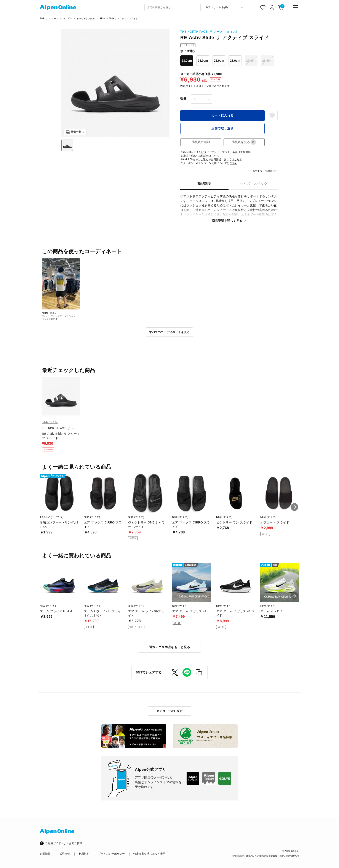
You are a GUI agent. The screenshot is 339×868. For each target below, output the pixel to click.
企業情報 (45, 854)
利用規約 (84, 854)
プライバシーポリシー (111, 854)
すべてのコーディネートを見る (169, 332)
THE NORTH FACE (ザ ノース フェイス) (209, 32)
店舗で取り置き (223, 128)
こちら (215, 156)
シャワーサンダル (86, 19)
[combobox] (173, 7)
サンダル (68, 19)
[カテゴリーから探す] (224, 7)
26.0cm (235, 61)
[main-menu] (295, 7)
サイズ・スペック (254, 184)
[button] (294, 507)
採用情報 (65, 854)
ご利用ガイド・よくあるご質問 (64, 843)
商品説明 (204, 184)
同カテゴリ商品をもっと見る (169, 647)
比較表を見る (244, 142)
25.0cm (219, 61)
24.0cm (203, 61)
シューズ (54, 19)
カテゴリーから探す (170, 711)
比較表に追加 (201, 142)
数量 (183, 99)
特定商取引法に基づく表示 (149, 854)
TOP (42, 19)
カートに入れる (223, 115)
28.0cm (267, 61)
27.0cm (251, 61)
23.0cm (187, 61)
